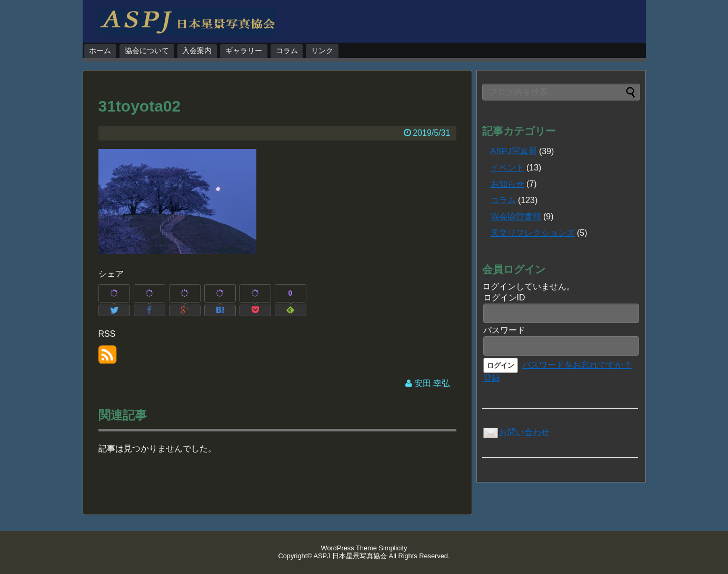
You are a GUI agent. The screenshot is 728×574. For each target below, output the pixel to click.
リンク (322, 51)
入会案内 (197, 51)
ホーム (100, 51)
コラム (287, 51)
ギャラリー (244, 51)
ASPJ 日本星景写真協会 (351, 556)
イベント (507, 168)
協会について (147, 51)
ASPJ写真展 (514, 151)
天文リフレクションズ (533, 233)
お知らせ (507, 184)
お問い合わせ (516, 432)
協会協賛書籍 (516, 216)
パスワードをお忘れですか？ (577, 365)
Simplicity (393, 548)
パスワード (504, 330)
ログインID (504, 298)
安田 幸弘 (432, 383)
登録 (492, 378)
